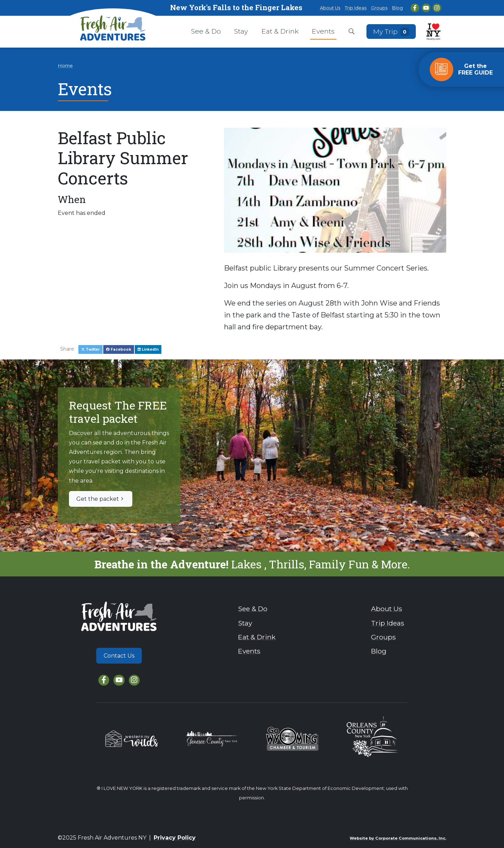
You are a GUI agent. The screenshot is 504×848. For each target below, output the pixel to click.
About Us (330, 8)
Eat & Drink (280, 31)
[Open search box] (352, 32)
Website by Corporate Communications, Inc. (398, 838)
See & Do (206, 31)
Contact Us (119, 656)
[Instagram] (437, 8)
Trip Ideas (356, 8)
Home (65, 65)
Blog (397, 8)
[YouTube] (426, 8)
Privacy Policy (175, 838)
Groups (379, 8)
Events (323, 31)
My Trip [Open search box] (391, 31)
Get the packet (101, 499)
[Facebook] (415, 8)
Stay (241, 31)
